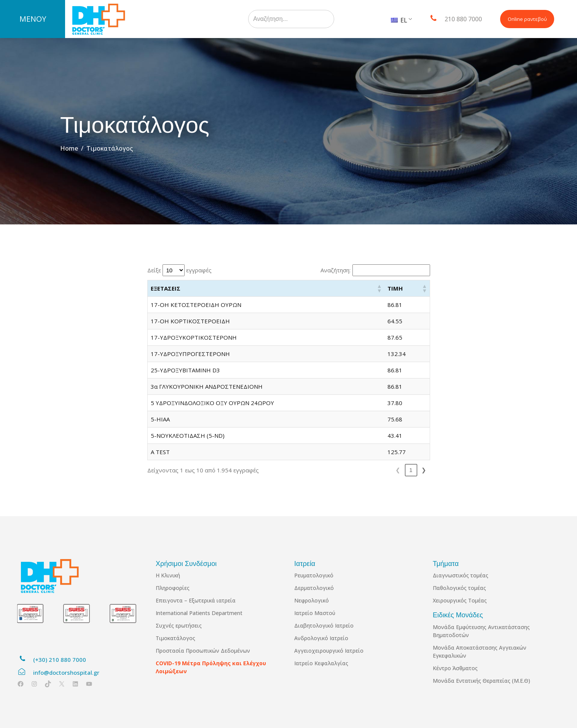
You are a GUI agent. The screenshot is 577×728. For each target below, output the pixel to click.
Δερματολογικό (314, 588)
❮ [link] (316, 470)
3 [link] (354, 470)
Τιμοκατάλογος (175, 638)
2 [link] (341, 470)
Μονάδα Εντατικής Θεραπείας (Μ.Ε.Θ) (481, 681)
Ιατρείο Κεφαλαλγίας (321, 663)
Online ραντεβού (527, 19)
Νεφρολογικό (312, 600)
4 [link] (367, 470)
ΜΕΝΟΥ (33, 19)
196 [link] (410, 470)
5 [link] (380, 470)
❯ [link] (424, 470)
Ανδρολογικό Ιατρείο (321, 638)
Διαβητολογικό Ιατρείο (324, 625)
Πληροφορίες (173, 588)
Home (69, 148)
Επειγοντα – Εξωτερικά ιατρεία (196, 600)
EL (399, 20)
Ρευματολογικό (314, 575)
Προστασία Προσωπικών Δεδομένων (203, 651)
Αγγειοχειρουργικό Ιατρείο (329, 651)
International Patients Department (199, 613)
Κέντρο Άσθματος (455, 668)
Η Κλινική (168, 575)
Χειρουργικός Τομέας (460, 600)
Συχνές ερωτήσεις (179, 625)
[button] (397, 288)
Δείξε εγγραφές (179, 270)
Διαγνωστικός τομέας (461, 575)
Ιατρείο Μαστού (315, 613)
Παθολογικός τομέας (459, 588)
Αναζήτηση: (336, 270)
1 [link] (328, 470)
